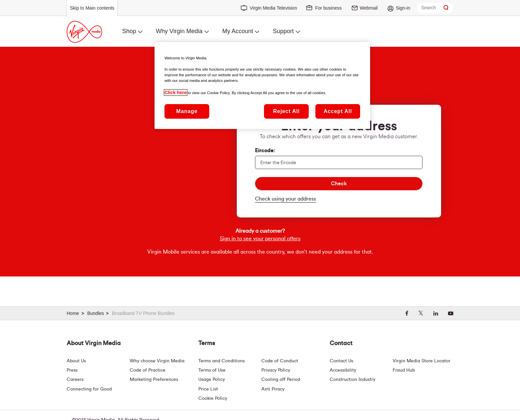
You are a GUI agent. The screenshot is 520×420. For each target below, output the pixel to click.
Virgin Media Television (273, 8)
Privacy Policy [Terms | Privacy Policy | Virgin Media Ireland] (276, 370)
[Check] (339, 184)
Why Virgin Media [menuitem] (179, 31)
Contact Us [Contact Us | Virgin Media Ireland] (341, 361)
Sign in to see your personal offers (260, 251)
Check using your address (286, 199)
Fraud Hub (404, 370)
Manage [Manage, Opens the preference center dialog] (187, 111)
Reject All (286, 111)
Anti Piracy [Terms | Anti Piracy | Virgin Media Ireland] (273, 389)
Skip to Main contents (92, 8)
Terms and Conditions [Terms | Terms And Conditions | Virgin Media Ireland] (222, 361)
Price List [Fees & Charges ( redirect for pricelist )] (208, 389)
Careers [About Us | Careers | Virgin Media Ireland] (75, 380)
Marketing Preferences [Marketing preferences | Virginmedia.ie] (154, 380)
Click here (176, 92)
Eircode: (265, 150)
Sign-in (403, 8)
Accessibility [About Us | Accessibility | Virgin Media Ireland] (343, 370)
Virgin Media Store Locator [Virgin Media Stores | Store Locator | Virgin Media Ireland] (422, 361)
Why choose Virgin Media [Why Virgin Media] (157, 361)
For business (328, 8)
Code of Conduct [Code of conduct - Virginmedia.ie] (280, 361)
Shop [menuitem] (129, 31)
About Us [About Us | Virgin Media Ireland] (76, 361)
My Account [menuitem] (238, 31)
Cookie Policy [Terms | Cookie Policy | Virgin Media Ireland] (213, 398)
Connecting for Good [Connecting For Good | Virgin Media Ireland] (89, 389)
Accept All (338, 111)
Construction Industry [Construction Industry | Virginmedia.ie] (353, 380)
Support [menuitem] (283, 31)
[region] (262, 86)
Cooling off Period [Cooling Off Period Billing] (281, 380)
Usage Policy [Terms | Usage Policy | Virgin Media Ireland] (212, 380)
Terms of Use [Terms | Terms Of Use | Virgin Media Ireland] (212, 370)
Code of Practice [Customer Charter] (148, 370)
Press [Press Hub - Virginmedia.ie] (72, 370)
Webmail (369, 8)
